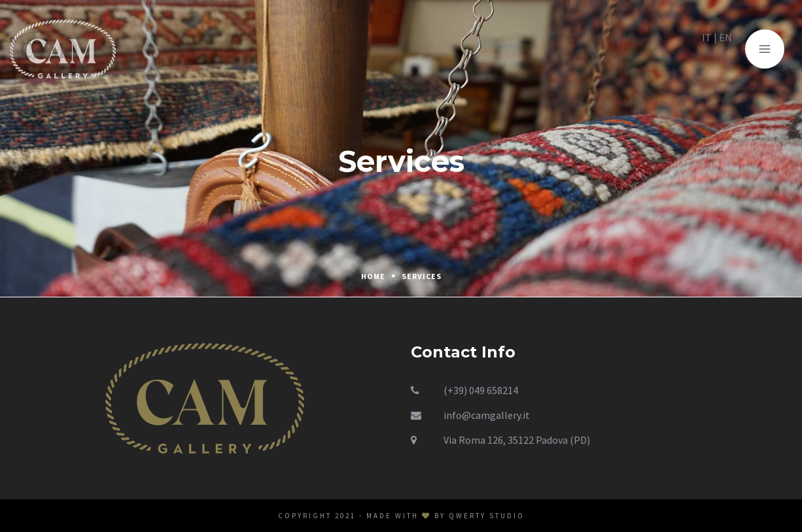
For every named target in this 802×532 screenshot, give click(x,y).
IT (715, 45)
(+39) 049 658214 (481, 390)
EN (733, 45)
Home (373, 276)
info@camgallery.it (487, 415)
